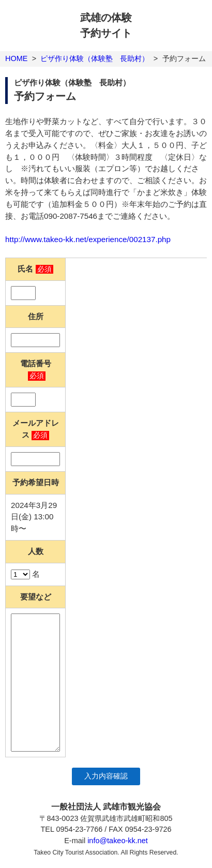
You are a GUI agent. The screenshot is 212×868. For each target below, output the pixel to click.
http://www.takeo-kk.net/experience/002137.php (88, 239)
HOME (16, 58)
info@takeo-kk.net (118, 841)
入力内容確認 (106, 776)
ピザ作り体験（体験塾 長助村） (95, 58)
